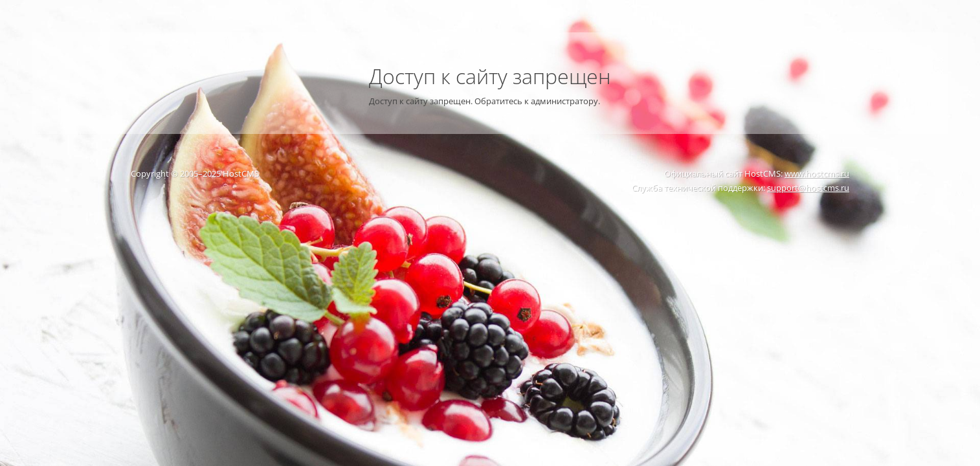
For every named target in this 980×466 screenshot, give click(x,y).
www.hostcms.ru (817, 173)
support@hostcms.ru (808, 188)
